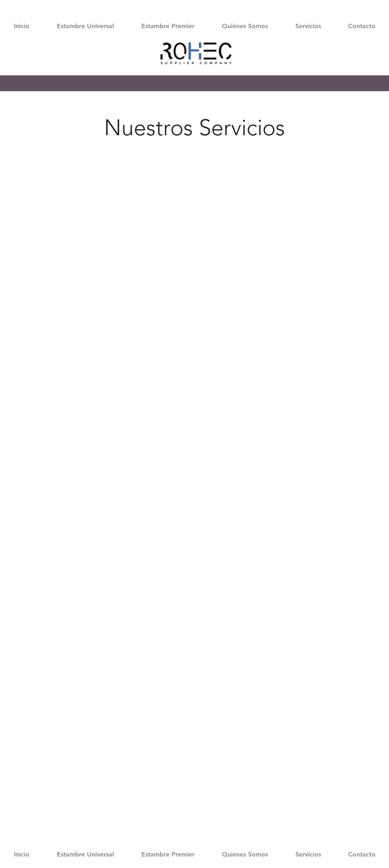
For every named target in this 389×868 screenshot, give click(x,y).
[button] (85, 26)
